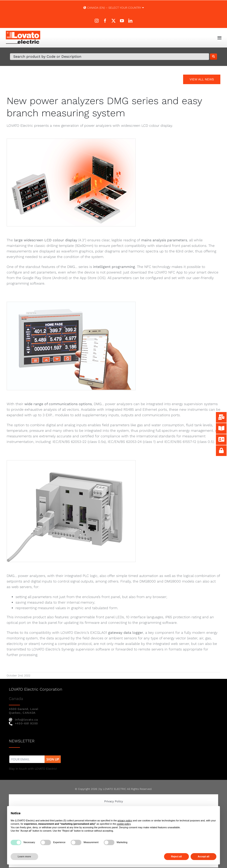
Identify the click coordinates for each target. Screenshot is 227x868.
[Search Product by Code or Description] (110, 57)
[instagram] (97, 21)
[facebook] (105, 21)
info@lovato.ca (23, 720)
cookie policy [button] (124, 824)
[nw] (35, 756)
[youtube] (122, 21)
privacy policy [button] (125, 820)
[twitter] (113, 21)
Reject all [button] (176, 856)
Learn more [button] (24, 856)
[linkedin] (130, 21)
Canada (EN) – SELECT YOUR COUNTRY (114, 8)
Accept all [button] (204, 856)
